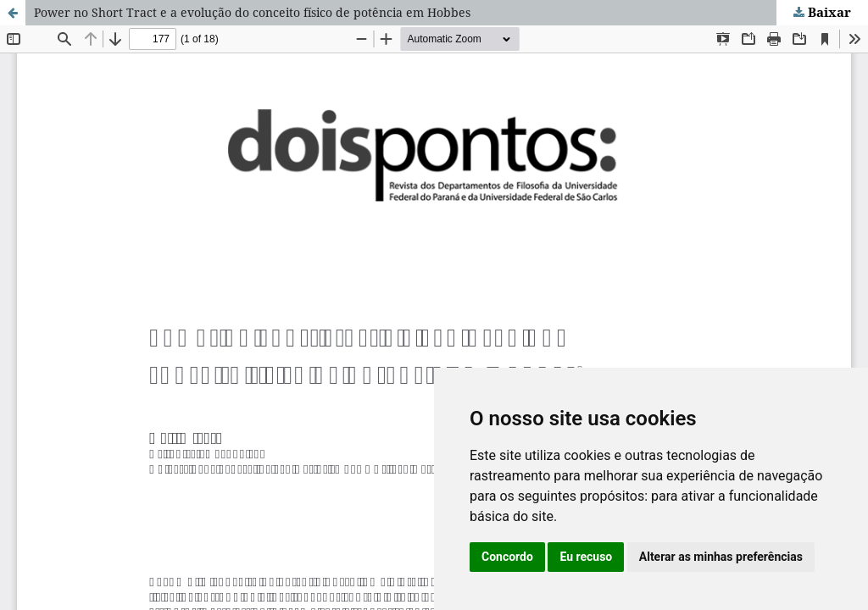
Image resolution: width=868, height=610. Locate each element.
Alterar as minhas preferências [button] (721, 557)
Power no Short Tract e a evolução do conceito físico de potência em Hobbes (252, 12)
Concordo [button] (507, 557)
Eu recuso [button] (586, 557)
